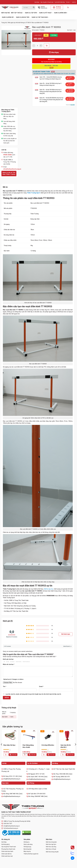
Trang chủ (4, 23)
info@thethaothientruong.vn (11, 826)
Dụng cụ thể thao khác (40, 17)
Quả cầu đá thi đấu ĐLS (66, 746)
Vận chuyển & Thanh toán (47, 2)
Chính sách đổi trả (6, 854)
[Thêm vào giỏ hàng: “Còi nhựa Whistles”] (44, 755)
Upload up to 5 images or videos (13, 679)
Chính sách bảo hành (7, 851)
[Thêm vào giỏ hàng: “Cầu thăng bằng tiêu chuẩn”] (25, 755)
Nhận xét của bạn (9, 664)
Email (41, 687)
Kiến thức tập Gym (51, 844)
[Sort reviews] (67, 646)
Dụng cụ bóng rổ (8, 17)
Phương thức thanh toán (8, 849)
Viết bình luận (66, 634)
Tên (5, 687)
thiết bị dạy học (49, 589)
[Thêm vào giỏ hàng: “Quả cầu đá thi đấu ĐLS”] (63, 755)
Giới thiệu (37, 2)
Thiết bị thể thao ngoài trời (31, 854)
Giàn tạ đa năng (28, 844)
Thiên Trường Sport (34, 193)
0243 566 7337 (7, 824)
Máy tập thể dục (17, 13)
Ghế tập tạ (27, 842)
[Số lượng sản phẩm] (37, 46)
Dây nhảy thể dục (9, 745)
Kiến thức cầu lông (51, 847)
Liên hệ (74, 2)
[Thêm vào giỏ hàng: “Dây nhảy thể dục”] (6, 755)
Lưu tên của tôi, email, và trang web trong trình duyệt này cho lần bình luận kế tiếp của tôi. (33, 694)
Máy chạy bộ (6, 13)
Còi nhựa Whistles (48, 745)
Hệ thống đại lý (6, 844)
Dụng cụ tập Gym (31, 13)
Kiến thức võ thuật (51, 849)
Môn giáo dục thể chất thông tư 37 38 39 (19, 23)
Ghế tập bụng (27, 847)
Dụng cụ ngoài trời (23, 17)
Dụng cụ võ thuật (46, 13)
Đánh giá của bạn (8, 659)
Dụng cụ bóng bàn (61, 13)
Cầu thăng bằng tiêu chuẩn (28, 746)
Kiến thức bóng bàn (51, 842)
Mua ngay (14, 755)
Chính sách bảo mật (7, 856)
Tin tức (68, 2)
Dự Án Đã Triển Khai (60, 2)
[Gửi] (34, 8)
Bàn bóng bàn (28, 849)
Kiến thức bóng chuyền (52, 852)
